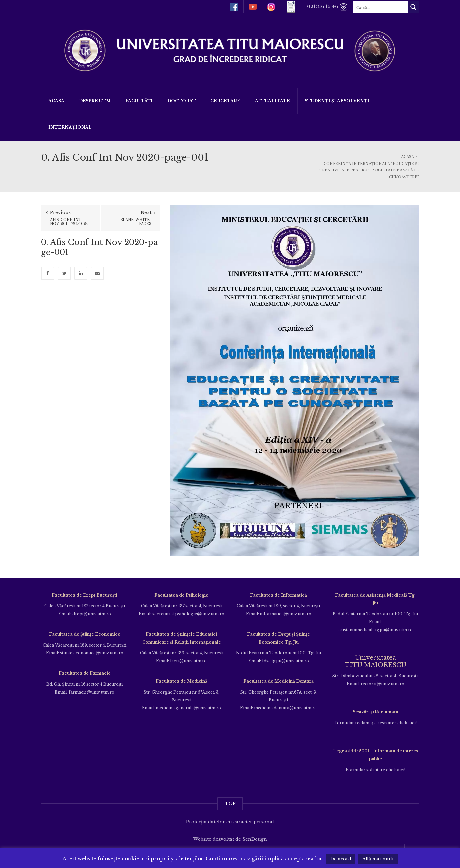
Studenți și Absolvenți (337, 101)
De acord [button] (341, 859)
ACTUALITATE (272, 101)
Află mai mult (378, 859)
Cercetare (225, 101)
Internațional (70, 127)
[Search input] (380, 7)
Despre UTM (95, 101)
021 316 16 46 (327, 7)
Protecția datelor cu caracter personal (230, 822)
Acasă (56, 101)
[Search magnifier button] (413, 7)
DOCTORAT (182, 101)
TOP (230, 804)
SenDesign (255, 839)
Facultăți (139, 101)
